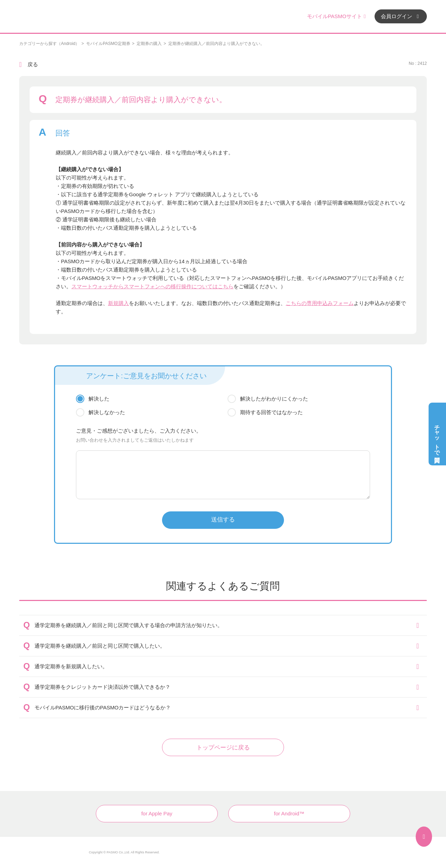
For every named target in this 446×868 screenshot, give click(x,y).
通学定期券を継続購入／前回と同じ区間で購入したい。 (100, 646)
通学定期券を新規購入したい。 (71, 666)
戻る (33, 64)
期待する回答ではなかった (271, 412)
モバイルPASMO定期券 (108, 44)
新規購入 (118, 303)
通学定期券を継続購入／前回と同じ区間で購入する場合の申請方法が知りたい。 (129, 625)
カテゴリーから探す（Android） (49, 44)
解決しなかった (107, 412)
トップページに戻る (223, 748)
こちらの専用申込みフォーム (320, 303)
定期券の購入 (149, 44)
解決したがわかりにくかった (274, 399)
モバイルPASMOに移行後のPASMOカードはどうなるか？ (103, 707)
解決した (99, 399)
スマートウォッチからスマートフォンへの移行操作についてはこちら (152, 286)
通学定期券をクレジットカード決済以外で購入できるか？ (102, 687)
